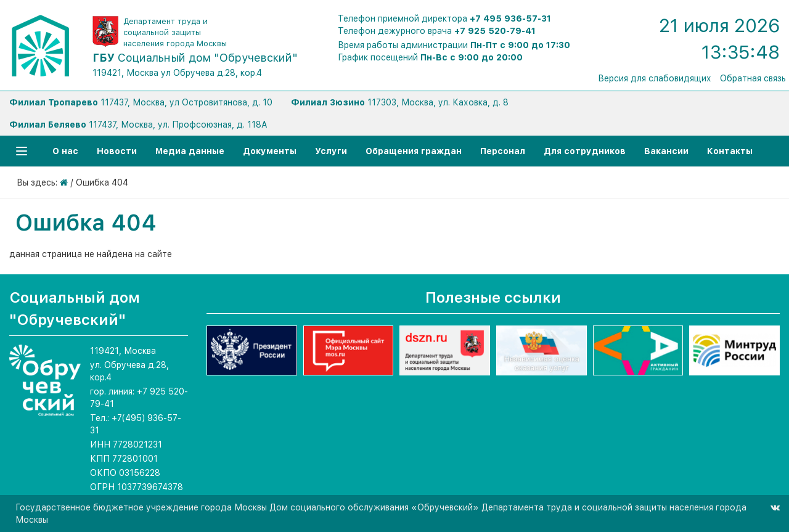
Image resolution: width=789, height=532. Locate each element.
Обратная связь (753, 78)
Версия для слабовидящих (655, 78)
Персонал (503, 151)
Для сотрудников (585, 151)
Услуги (331, 151)
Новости (117, 151)
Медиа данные (190, 151)
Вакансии (666, 151)
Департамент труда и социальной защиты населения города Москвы (175, 32)
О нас (65, 151)
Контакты (730, 151)
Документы (270, 151)
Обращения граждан (414, 151)
